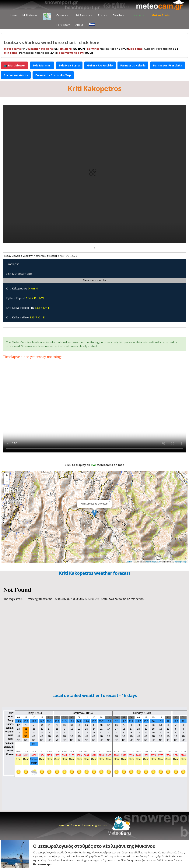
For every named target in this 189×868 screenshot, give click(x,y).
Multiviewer (30, 15)
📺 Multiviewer (14, 65)
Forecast (63, 25)
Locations (139, 15)
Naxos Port (108, 49)
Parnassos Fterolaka (168, 65)
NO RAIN (71, 49)
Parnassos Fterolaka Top (53, 75)
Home (13, 15)
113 (16, 49)
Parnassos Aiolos (16, 75)
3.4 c (30, 53)
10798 (75, 53)
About (79, 25)
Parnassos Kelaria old (34, 53)
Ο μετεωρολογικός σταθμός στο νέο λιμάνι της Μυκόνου (94, 846)
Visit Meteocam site (19, 274)
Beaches (119, 15)
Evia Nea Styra (69, 65)
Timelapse (13, 264)
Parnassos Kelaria (133, 65)
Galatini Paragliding (158, 49)
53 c (153, 49)
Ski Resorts (84, 15)
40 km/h (107, 49)
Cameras (63, 15)
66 (43, 49)
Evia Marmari (42, 65)
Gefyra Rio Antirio (100, 65)
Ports (102, 15)
